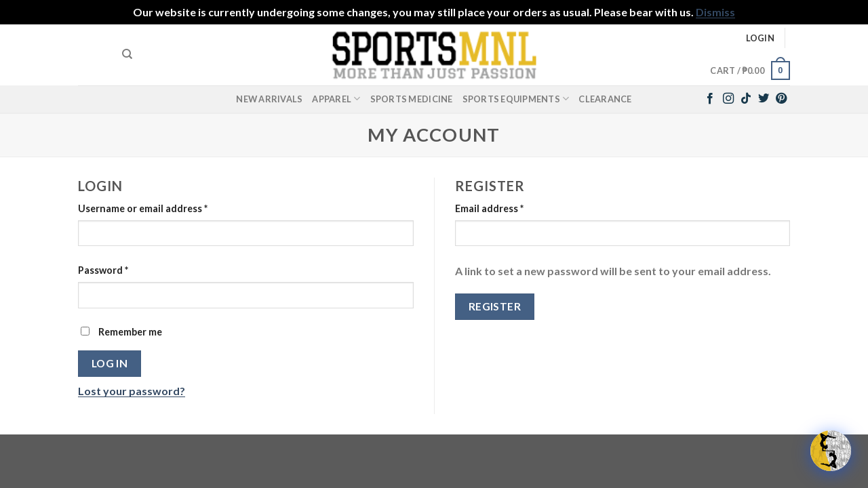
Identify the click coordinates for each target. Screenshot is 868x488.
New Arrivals (269, 99)
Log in (110, 363)
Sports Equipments (516, 99)
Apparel (336, 99)
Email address (489, 208)
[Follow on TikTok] (746, 99)
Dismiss (715, 12)
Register (495, 306)
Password (103, 270)
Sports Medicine (412, 99)
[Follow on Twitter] (764, 99)
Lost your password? (132, 391)
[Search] (127, 54)
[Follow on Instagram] (728, 99)
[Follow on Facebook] (710, 99)
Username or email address (143, 208)
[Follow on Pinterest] (781, 99)
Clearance (605, 99)
